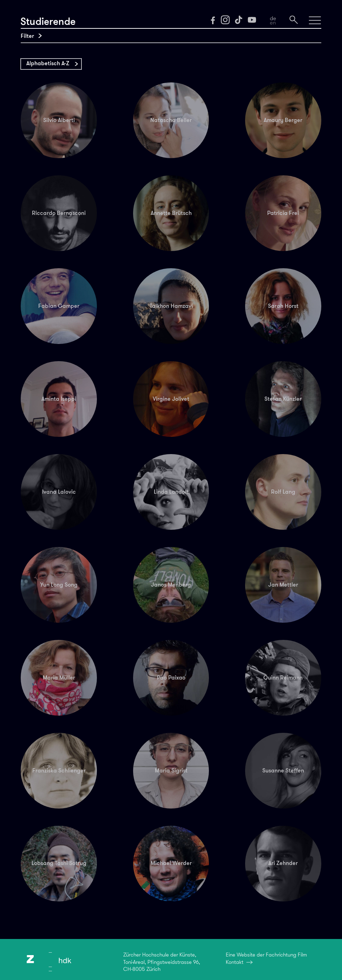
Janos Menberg (171, 585)
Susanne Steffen (283, 771)
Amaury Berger (283, 120)
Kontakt (235, 962)
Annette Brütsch (171, 213)
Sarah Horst (283, 306)
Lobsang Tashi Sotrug (59, 863)
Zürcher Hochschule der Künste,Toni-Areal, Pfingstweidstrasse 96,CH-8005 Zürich (162, 962)
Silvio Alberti (59, 120)
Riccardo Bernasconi (59, 213)
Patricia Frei (283, 213)
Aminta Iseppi (59, 399)
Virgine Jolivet (171, 399)
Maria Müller (59, 678)
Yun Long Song (59, 585)
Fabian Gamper (59, 306)
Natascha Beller (171, 120)
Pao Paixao (171, 678)
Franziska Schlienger (59, 771)
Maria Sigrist (171, 771)
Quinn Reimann (283, 678)
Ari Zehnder (283, 863)
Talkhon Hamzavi (171, 306)
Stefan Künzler (283, 399)
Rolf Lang (283, 492)
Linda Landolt (171, 492)
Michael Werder (171, 863)
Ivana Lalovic (59, 492)
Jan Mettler (283, 585)
